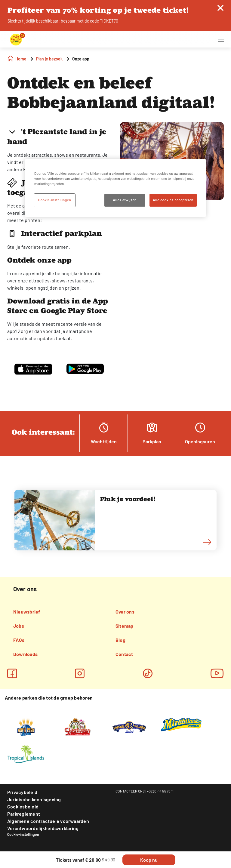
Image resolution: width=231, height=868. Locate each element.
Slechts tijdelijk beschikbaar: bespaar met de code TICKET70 (63, 21)
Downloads (25, 654)
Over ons (125, 612)
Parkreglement (24, 814)
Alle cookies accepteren (173, 200)
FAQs (19, 640)
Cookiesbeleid (23, 806)
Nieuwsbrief (27, 612)
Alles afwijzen (125, 200)
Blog (120, 640)
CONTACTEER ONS (130, 791)
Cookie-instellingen (23, 834)
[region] (115, 188)
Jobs (19, 626)
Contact (124, 654)
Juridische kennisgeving (34, 799)
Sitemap (125, 626)
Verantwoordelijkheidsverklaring (43, 828)
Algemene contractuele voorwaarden (48, 821)
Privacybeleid (22, 792)
